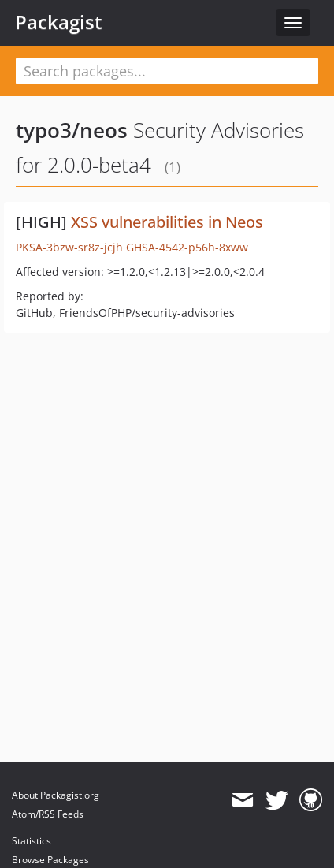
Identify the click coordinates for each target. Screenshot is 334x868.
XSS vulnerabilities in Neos (167, 222)
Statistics (32, 841)
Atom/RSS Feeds (48, 814)
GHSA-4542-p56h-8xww (187, 247)
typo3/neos (72, 130)
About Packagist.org (56, 795)
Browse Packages (50, 860)
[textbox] (167, 71)
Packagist (59, 22)
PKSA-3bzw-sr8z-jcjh (69, 247)
